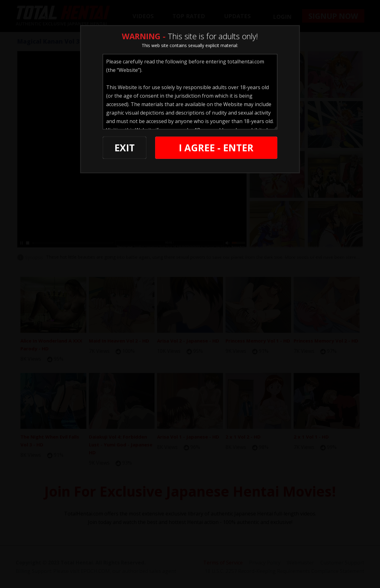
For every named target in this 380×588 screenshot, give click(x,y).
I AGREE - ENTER (216, 148)
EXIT (125, 148)
